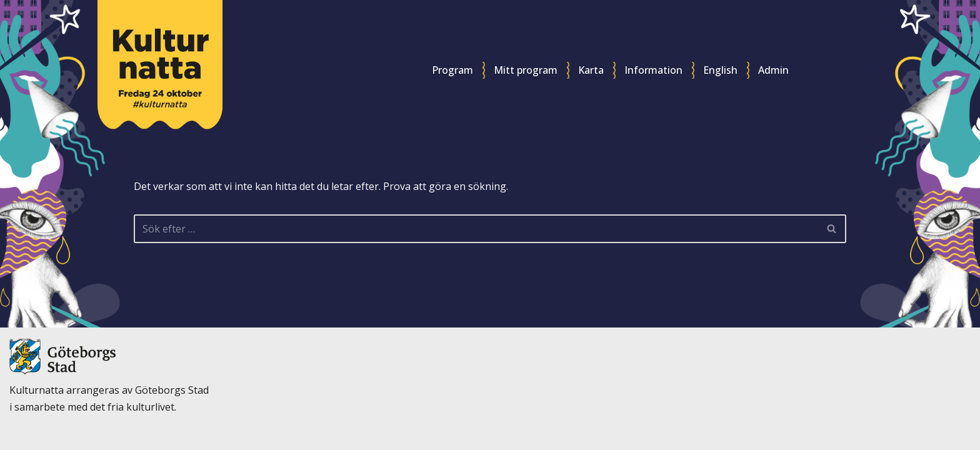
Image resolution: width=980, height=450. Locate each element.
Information (653, 70)
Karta (591, 70)
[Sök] (476, 229)
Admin (773, 70)
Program (452, 70)
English (720, 70)
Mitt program (526, 70)
